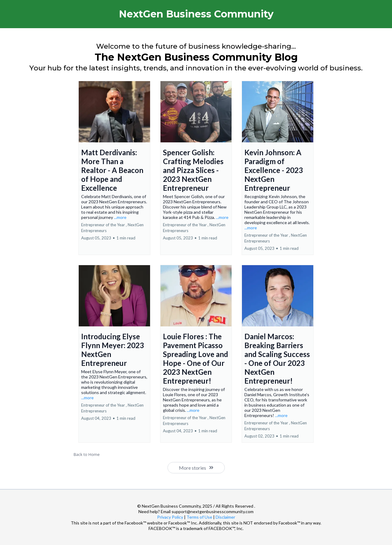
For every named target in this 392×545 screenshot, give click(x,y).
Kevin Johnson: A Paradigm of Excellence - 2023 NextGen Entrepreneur (274, 170)
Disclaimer (225, 517)
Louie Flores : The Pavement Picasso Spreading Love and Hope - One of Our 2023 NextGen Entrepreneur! (196, 359)
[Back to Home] (196, 454)
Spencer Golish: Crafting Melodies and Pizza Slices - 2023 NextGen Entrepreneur (193, 170)
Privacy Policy (170, 517)
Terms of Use (199, 517)
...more (120, 217)
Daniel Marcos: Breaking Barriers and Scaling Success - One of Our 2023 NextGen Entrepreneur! (277, 359)
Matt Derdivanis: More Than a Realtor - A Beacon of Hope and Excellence (112, 170)
